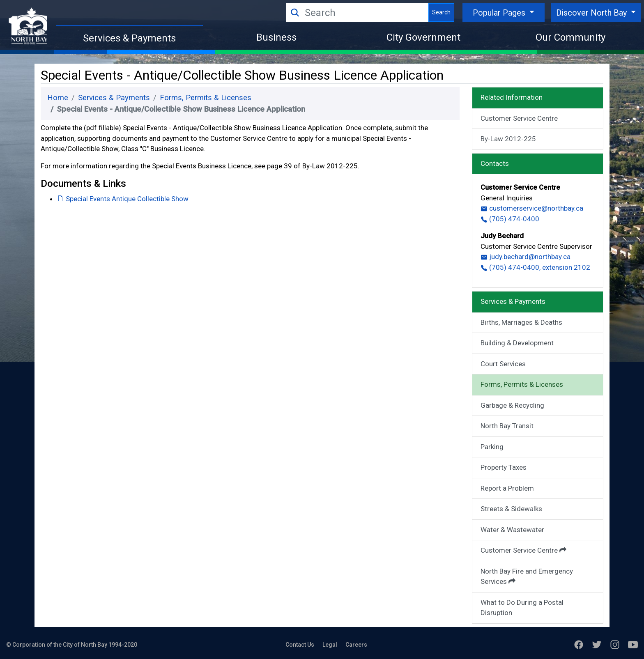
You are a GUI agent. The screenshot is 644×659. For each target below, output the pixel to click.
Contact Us (300, 645)
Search (441, 12)
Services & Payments (129, 38)
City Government (423, 37)
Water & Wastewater (512, 530)
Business (276, 37)
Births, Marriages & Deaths (521, 322)
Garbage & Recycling (512, 405)
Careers (356, 645)
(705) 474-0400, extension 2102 (535, 267)
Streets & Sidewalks (511, 509)
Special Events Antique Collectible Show (123, 199)
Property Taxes (504, 467)
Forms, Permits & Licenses (206, 98)
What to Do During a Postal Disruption (522, 608)
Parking (492, 447)
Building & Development (517, 343)
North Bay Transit (507, 426)
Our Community (570, 37)
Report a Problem (507, 488)
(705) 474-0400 (510, 219)
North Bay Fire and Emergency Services (527, 576)
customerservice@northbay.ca (532, 208)
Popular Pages (500, 13)
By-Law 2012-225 (508, 139)
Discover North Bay (592, 13)
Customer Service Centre (519, 118)
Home (58, 98)
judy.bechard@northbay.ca (526, 257)
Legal (330, 645)
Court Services (503, 364)
